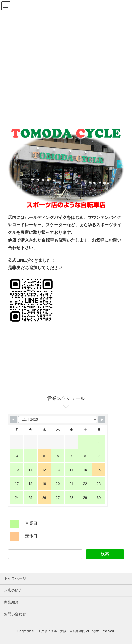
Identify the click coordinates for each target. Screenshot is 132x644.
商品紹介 (11, 602)
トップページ (15, 578)
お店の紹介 (13, 590)
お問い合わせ (15, 614)
